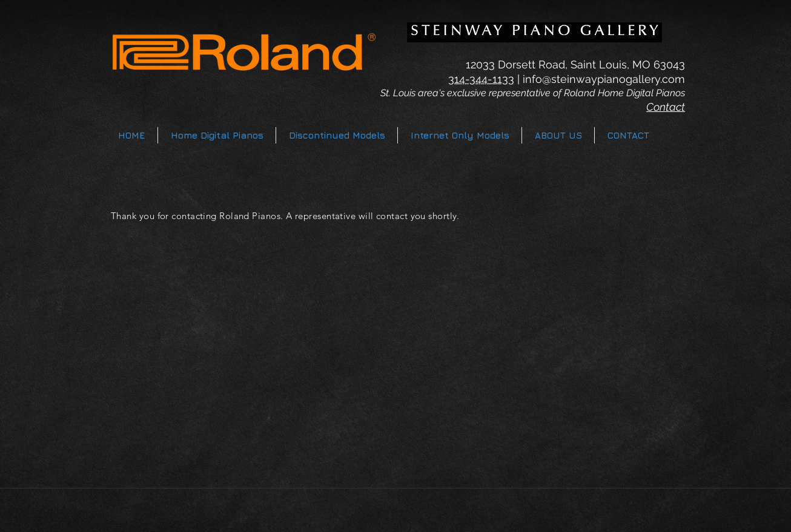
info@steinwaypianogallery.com (604, 79)
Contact (666, 107)
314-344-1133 (481, 79)
